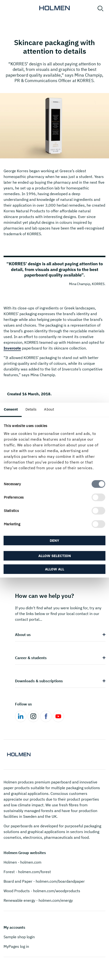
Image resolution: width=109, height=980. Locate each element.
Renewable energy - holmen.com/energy (38, 900)
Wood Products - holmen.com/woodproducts (42, 891)
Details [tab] (31, 409)
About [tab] (49, 409)
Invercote (12, 348)
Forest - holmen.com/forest (27, 872)
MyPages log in (16, 946)
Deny (54, 540)
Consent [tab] (11, 409)
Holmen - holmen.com (22, 862)
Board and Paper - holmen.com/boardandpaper (44, 881)
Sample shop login (19, 937)
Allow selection (55, 555)
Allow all (55, 569)
